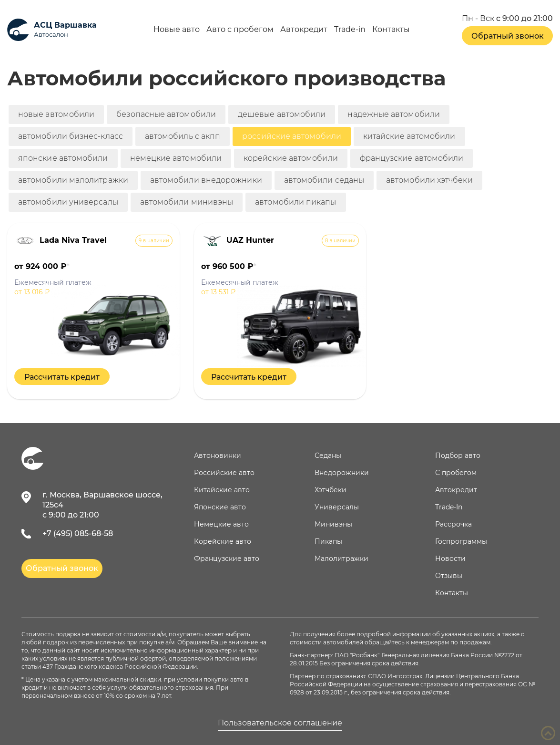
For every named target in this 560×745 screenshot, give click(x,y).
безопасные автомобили (166, 114)
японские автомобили (63, 158)
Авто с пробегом (240, 30)
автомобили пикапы (295, 202)
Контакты (391, 30)
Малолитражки (341, 559)
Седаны (328, 455)
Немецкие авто (221, 524)
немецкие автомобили (176, 158)
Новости (450, 559)
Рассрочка (453, 524)
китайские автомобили (409, 136)
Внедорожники (342, 473)
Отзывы (449, 576)
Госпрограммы (461, 541)
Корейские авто (223, 541)
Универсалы (337, 507)
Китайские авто (222, 490)
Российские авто (224, 473)
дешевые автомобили (282, 114)
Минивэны (333, 524)
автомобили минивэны (187, 202)
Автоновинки (218, 455)
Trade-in (350, 30)
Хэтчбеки (331, 490)
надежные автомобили (394, 114)
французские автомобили (412, 158)
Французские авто (227, 559)
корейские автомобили (291, 158)
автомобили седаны (324, 180)
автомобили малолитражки (73, 180)
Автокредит (304, 30)
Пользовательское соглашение (280, 723)
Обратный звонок (508, 36)
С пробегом (456, 473)
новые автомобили (56, 114)
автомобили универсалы (68, 202)
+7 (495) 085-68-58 (78, 533)
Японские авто (220, 507)
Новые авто (177, 30)
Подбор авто (458, 455)
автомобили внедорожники (206, 180)
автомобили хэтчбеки (429, 180)
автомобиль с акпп (183, 136)
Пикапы (328, 541)
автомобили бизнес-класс (71, 136)
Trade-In (449, 507)
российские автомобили (292, 136)
